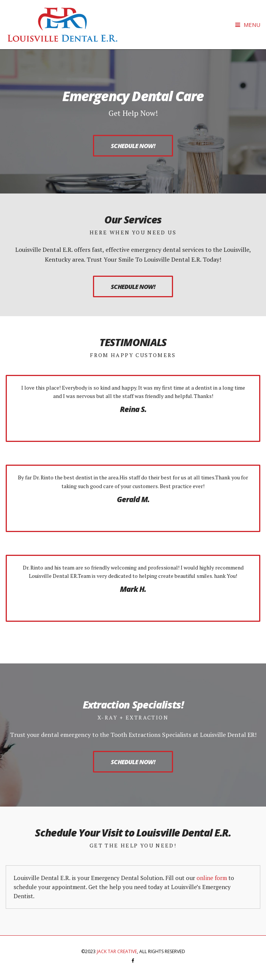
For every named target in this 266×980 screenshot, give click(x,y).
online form (212, 878)
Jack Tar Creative (117, 951)
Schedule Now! (133, 146)
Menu (248, 25)
